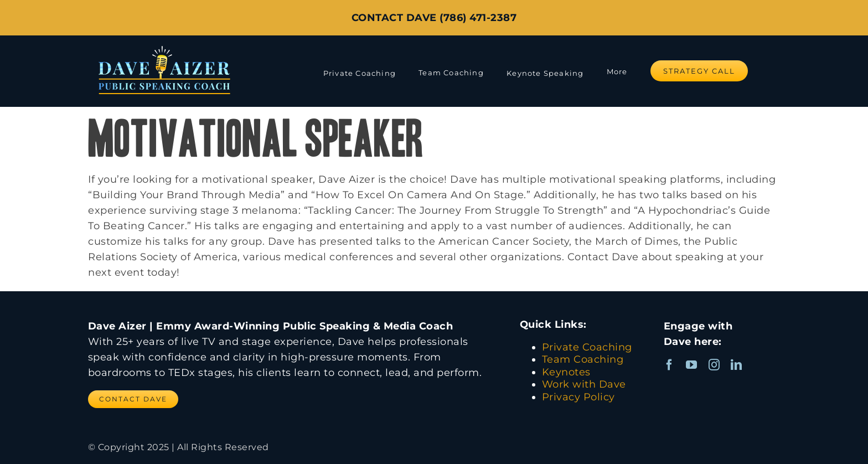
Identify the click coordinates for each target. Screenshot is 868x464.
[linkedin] (737, 365)
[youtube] (692, 365)
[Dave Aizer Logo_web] (164, 45)
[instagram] (714, 365)
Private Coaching (587, 347)
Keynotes (566, 372)
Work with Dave (584, 384)
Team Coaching (583, 359)
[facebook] (670, 365)
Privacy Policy (578, 397)
